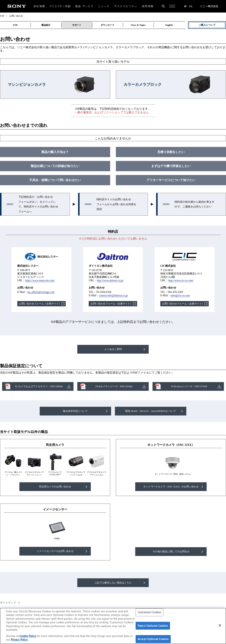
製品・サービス (84, 6)
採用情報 (148, 6)
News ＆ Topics (138, 25)
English (169, 25)
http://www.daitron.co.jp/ (110, 280)
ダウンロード (107, 25)
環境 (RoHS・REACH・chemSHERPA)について (151, 411)
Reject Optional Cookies (153, 626)
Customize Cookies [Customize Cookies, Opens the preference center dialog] (149, 612)
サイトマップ (8, 603)
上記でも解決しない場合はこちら (113, 583)
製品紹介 (46, 25)
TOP (2, 16)
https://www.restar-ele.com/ (40, 280)
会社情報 (39, 6)
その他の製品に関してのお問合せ (171, 551)
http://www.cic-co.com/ (181, 280)
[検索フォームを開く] (163, 6)
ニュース (104, 6)
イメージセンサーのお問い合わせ (55, 551)
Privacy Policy (19, 640)
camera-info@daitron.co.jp (113, 295)
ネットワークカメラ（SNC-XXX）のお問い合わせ (171, 487)
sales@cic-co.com (180, 295)
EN (191, 6)
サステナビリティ (126, 6)
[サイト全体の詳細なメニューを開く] (172, 6)
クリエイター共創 (60, 6)
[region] (113, 626)
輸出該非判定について (75, 411)
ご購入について (207, 25)
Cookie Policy (28, 636)
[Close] (220, 625)
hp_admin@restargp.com (41, 292)
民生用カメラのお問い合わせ (55, 487)
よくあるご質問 (113, 349)
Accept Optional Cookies (153, 639)
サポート (77, 25)
